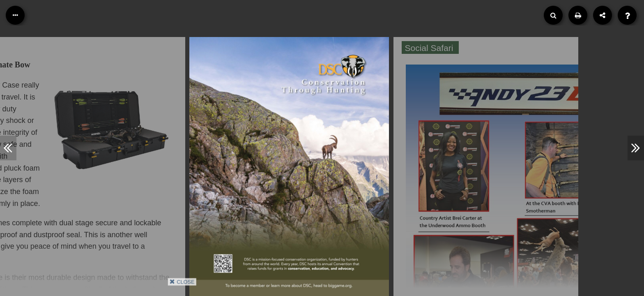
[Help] (627, 15)
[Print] (578, 15)
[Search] (553, 15)
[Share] (603, 15)
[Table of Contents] (15, 15)
